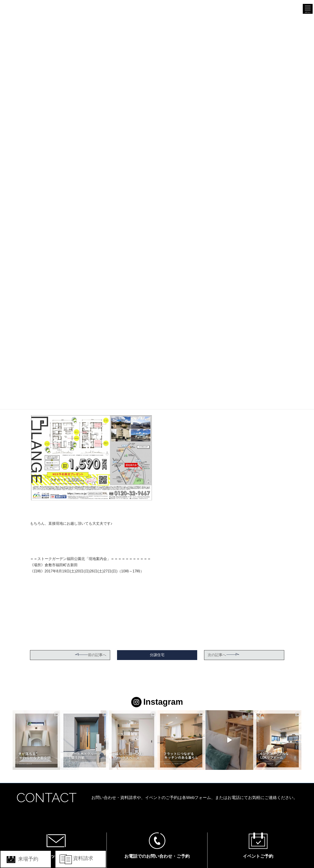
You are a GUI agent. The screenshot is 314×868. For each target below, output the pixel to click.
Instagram (157, 702)
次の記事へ (224, 655)
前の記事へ (90, 655)
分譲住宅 (157, 655)
